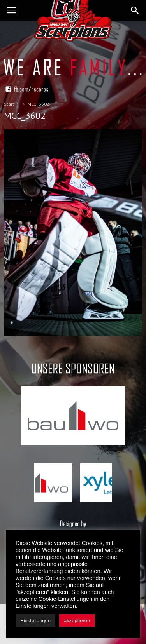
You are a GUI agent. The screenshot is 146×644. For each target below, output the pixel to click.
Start (9, 104)
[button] (135, 10)
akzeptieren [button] (77, 621)
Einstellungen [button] (35, 621)
